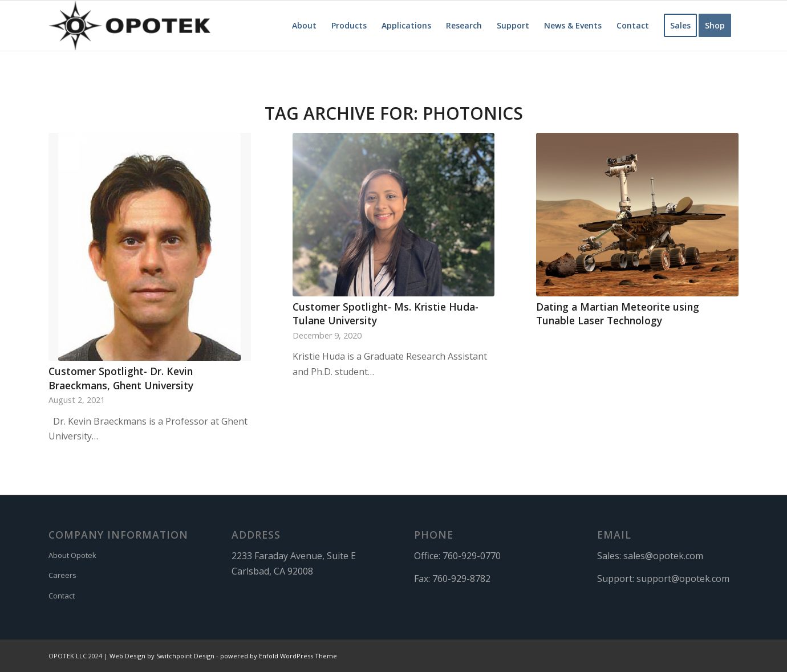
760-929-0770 (472, 556)
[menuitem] (304, 26)
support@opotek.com (683, 579)
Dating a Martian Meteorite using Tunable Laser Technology (618, 314)
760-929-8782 (461, 579)
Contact (62, 596)
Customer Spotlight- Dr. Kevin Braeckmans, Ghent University (121, 378)
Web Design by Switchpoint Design (162, 656)
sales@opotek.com (663, 556)
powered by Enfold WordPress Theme (279, 656)
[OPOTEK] (129, 26)
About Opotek (72, 555)
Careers (62, 575)
